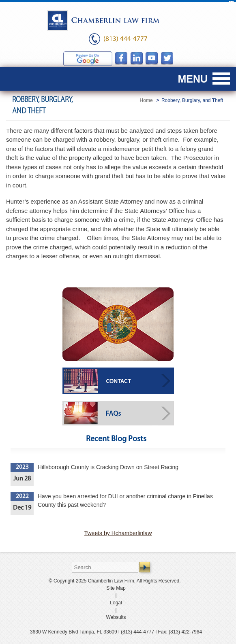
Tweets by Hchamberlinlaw (118, 531)
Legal (116, 601)
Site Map (116, 587)
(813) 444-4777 (126, 37)
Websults (116, 616)
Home (146, 98)
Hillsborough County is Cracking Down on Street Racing (108, 465)
